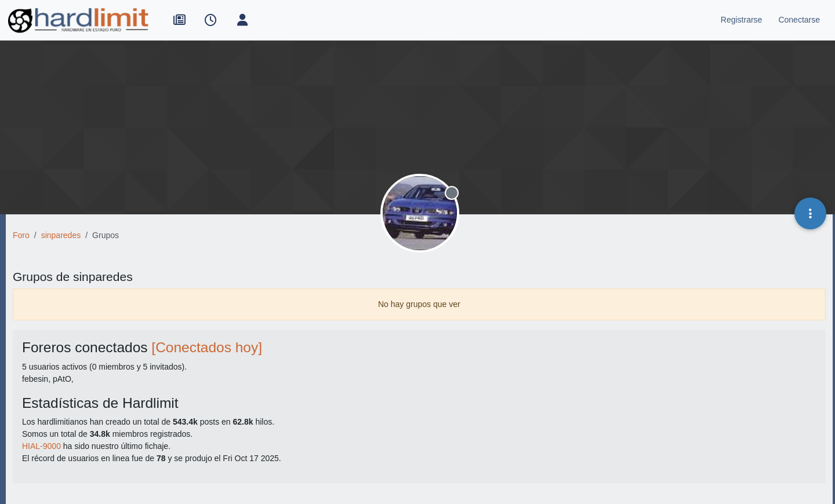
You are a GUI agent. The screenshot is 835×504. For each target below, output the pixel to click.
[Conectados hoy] (207, 347)
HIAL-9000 (41, 446)
